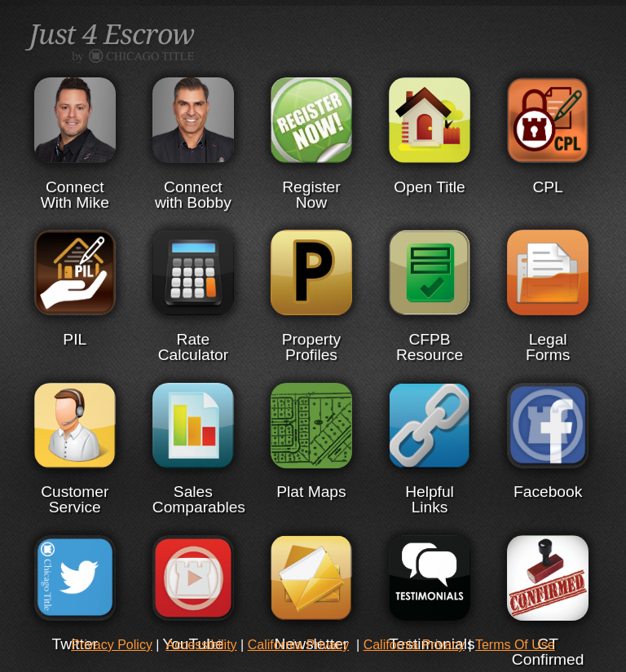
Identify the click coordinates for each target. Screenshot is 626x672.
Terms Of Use (515, 645)
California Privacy (298, 645)
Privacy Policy (112, 645)
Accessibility (201, 645)
